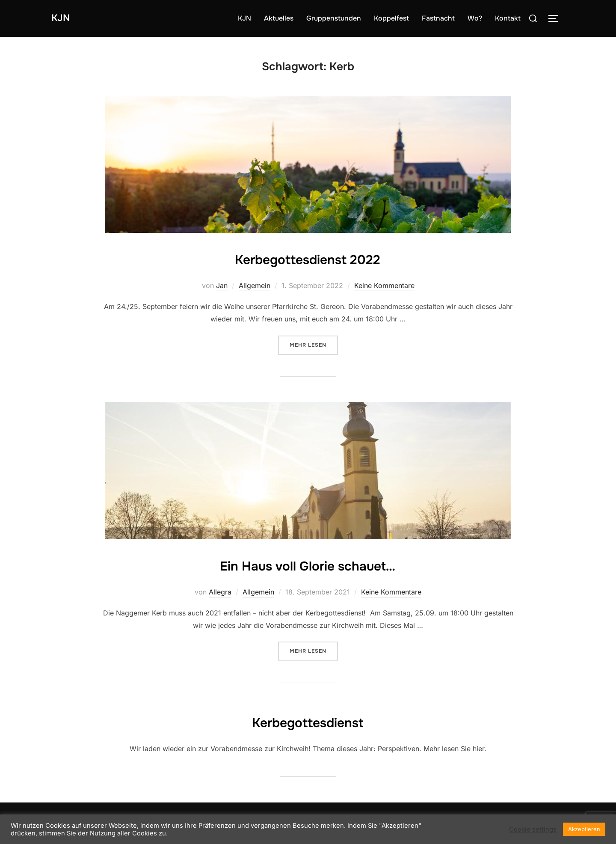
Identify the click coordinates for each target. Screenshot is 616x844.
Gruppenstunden (334, 18)
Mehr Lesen (314, 344)
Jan (222, 285)
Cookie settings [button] (533, 829)
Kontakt (508, 18)
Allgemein (255, 285)
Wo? (475, 18)
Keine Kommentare (384, 285)
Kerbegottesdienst (308, 721)
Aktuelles (279, 18)
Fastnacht (438, 18)
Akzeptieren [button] (584, 829)
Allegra (220, 592)
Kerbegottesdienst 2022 (308, 258)
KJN (62, 18)
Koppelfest (391, 18)
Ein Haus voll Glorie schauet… (308, 565)
